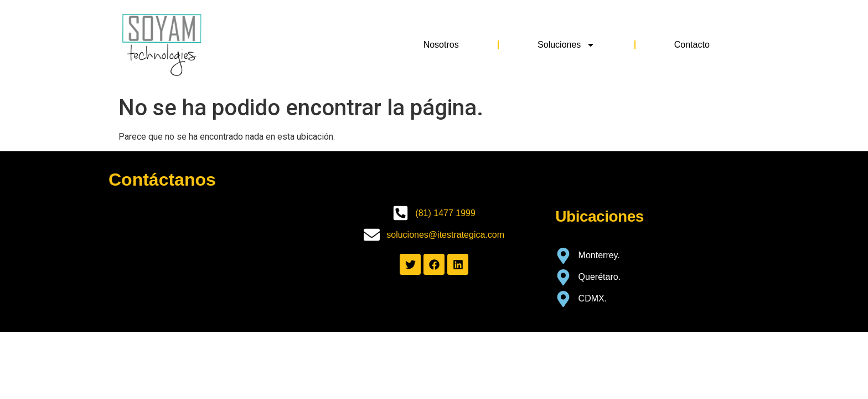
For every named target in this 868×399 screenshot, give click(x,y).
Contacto (692, 45)
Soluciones (566, 45)
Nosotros (441, 45)
